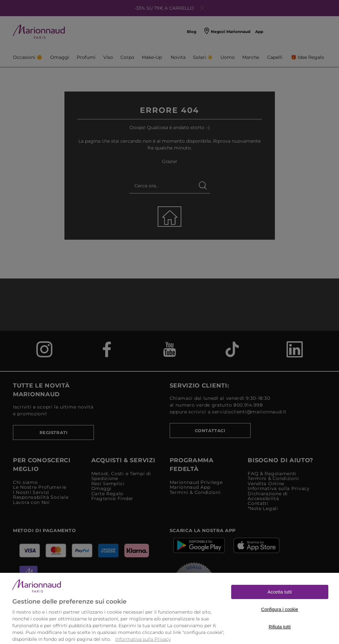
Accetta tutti (280, 600)
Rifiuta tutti (280, 635)
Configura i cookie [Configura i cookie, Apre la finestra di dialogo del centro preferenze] (280, 617)
